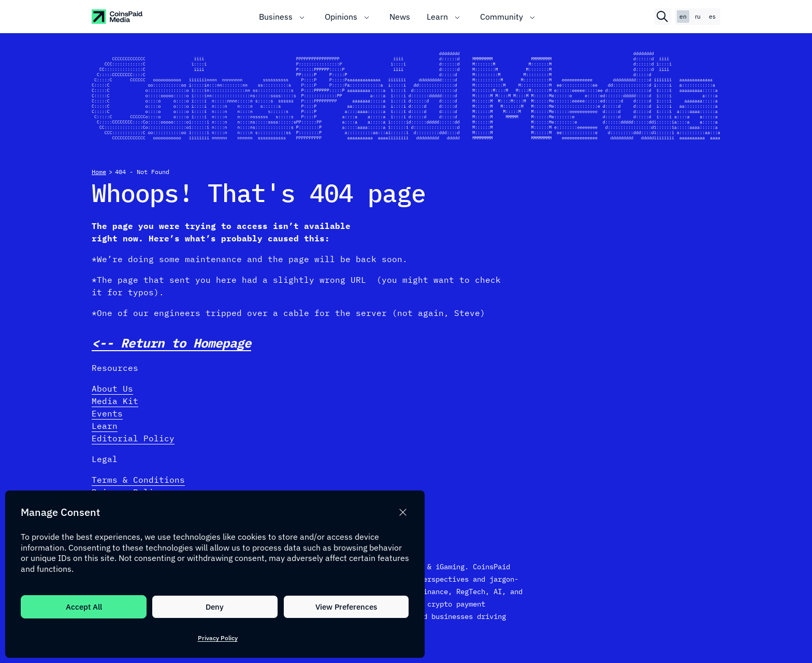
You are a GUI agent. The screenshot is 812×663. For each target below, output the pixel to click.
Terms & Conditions (138, 480)
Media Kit (115, 401)
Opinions (341, 17)
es (712, 16)
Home (99, 172)
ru (698, 16)
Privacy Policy (218, 638)
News (400, 17)
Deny (215, 607)
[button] (403, 512)
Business (276, 17)
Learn (437, 17)
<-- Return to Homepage (171, 343)
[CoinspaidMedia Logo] (118, 17)
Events (107, 413)
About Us (112, 388)
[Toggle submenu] (302, 17)
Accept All (84, 607)
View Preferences (346, 607)
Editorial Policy (133, 438)
